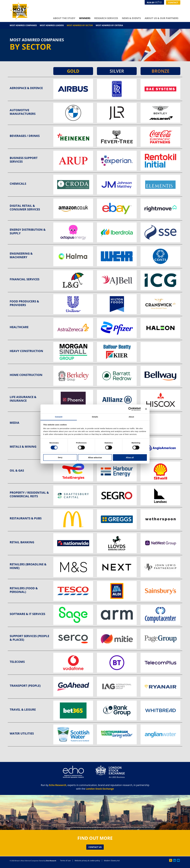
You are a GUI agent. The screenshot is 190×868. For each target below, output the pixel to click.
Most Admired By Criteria (109, 25)
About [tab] (131, 417)
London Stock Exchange (100, 788)
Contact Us (95, 847)
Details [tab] (95, 417)
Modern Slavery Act (112, 861)
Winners (85, 18)
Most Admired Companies (23, 25)
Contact (172, 2)
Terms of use (65, 861)
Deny (60, 457)
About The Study (64, 18)
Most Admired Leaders (52, 25)
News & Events (131, 18)
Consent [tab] (59, 417)
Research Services (106, 18)
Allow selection (95, 457)
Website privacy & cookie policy (87, 861)
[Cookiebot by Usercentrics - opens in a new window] (130, 409)
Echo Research (58, 785)
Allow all (130, 457)
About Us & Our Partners (162, 18)
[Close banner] (146, 409)
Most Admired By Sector (80, 25)
